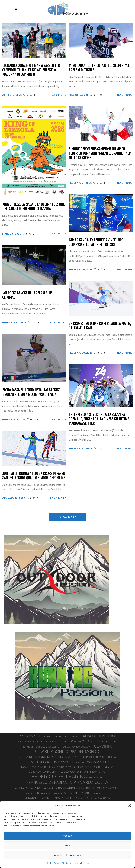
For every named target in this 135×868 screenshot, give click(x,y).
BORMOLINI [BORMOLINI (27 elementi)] (28, 747)
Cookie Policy (53, 863)
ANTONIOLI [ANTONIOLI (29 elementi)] (63, 741)
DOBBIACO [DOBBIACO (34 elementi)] (35, 772)
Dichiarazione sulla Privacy (75, 863)
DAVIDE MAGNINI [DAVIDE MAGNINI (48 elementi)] (32, 767)
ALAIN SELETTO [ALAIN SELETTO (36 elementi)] (73, 736)
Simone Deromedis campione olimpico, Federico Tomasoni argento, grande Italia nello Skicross (100, 153)
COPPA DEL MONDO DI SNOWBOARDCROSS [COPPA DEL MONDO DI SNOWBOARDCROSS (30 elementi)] (94, 757)
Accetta (67, 836)
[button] (130, 806)
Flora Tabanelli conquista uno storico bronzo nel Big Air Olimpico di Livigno (31, 392)
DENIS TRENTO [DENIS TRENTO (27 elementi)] (64, 767)
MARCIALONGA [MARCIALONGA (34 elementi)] (102, 798)
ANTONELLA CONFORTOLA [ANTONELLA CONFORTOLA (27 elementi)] (43, 741)
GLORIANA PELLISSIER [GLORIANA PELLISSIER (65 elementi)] (79, 788)
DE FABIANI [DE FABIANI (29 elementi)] (50, 767)
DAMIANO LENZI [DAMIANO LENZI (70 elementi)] (98, 762)
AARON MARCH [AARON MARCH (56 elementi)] (30, 736)
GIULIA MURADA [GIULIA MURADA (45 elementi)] (52, 788)
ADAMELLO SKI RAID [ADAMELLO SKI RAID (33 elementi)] (53, 736)
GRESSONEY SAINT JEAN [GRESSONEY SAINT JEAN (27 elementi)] (108, 788)
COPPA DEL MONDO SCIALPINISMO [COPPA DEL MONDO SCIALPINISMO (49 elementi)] (47, 762)
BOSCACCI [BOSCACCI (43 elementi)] (41, 747)
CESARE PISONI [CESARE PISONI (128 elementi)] (49, 751)
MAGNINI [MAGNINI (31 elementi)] (59, 798)
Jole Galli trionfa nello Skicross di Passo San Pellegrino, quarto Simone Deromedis (34, 476)
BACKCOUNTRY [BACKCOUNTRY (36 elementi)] (99, 741)
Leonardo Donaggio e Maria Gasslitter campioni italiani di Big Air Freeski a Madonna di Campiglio (31, 70)
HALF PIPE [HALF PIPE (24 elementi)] (31, 793)
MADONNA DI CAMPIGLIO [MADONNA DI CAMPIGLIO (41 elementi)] (39, 798)
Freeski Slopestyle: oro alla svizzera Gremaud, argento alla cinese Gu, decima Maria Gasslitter (99, 419)
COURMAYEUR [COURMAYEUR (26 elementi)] (77, 762)
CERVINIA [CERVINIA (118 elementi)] (103, 746)
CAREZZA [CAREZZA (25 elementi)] (67, 747)
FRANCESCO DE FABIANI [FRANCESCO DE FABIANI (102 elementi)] (47, 782)
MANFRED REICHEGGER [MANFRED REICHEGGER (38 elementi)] (79, 798)
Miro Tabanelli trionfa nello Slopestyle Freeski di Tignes (99, 68)
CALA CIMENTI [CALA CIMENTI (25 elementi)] (55, 747)
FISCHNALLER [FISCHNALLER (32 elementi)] (96, 777)
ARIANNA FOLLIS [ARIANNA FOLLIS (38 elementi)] (80, 741)
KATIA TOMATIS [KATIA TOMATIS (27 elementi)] (51, 793)
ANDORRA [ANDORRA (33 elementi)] (23, 741)
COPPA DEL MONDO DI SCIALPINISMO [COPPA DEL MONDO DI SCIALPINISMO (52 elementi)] (44, 757)
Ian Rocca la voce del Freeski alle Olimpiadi (27, 295)
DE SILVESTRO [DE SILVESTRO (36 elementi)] (106, 767)
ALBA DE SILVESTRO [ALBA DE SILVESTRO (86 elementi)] (99, 736)
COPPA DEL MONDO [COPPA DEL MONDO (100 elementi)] (82, 751)
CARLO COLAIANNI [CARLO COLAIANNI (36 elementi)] (82, 747)
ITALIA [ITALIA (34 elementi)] (40, 793)
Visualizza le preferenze (68, 855)
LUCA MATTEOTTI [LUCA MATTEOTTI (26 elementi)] (100, 793)
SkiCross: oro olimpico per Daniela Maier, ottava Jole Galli (100, 326)
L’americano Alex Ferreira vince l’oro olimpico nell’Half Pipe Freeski (96, 242)
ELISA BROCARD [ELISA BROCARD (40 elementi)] (70, 772)
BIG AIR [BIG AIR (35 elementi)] (112, 741)
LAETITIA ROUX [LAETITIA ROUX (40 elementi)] (82, 793)
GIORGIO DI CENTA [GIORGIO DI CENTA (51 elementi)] (28, 788)
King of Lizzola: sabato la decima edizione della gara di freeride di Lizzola (33, 207)
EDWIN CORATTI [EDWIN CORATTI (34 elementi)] (51, 772)
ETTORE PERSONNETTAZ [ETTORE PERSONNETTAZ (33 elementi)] (93, 772)
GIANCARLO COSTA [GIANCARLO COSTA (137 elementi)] (89, 782)
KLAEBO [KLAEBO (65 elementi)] (66, 793)
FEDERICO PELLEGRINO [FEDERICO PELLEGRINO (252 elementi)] (60, 777)
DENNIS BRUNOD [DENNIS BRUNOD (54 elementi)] (85, 767)
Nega (67, 845)
